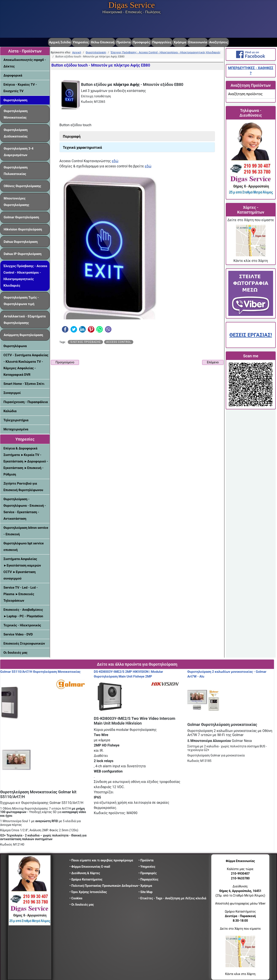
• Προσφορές (148, 873)
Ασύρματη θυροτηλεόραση (23, 335)
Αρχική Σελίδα (60, 42)
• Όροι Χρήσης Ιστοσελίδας (89, 892)
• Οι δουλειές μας (82, 905)
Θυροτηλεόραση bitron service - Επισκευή (26, 531)
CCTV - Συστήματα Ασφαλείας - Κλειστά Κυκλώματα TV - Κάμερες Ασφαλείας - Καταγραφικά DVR (26, 365)
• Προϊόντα (146, 860)
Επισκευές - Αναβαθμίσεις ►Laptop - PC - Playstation (23, 613)
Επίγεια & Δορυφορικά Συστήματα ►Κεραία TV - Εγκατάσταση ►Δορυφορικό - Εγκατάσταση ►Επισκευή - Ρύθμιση (26, 461)
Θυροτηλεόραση (15, 100)
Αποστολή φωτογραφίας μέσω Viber (240, 903)
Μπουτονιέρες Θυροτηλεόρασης (16, 202)
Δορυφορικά (13, 75)
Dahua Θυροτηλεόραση (21, 242)
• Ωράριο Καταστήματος (86, 879)
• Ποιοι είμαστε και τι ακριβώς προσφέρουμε (101, 860)
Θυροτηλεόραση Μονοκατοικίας (16, 114)
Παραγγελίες (162, 42)
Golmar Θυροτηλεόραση (21, 217)
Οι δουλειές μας (15, 653)
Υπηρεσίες (81, 42)
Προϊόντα (123, 42)
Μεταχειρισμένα (16, 429)
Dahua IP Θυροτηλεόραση (23, 254)
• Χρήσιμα (145, 886)
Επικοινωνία (198, 42)
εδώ (115, 161)
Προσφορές (141, 42)
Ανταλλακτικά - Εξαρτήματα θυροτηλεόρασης (25, 320)
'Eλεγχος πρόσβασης (85, 342)
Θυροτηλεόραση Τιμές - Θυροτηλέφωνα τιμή (21, 301)
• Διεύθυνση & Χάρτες (85, 873)
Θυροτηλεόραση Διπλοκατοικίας (16, 133)
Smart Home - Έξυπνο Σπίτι (24, 384)
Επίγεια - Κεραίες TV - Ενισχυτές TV (20, 88)
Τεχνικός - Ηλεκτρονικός (22, 625)
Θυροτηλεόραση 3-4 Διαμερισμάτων (19, 152)
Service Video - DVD (18, 634)
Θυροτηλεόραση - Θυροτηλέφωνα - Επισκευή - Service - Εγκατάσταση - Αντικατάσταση (25, 509)
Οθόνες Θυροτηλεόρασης (22, 186)
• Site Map (146, 892)
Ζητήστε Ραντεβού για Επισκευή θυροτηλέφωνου (23, 487)
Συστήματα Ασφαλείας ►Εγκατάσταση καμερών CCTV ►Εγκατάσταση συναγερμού (22, 569)
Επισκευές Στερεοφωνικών (24, 644)
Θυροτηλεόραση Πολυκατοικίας (16, 171)
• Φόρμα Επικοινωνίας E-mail (90, 867)
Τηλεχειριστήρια (16, 420)
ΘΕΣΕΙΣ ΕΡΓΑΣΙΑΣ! (251, 335)
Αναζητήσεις (218, 42)
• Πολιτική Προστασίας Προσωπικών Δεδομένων (104, 886)
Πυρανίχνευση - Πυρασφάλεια (26, 402)
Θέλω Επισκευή (103, 42)
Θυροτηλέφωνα (15, 346)
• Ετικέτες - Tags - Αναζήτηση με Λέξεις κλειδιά (172, 898)
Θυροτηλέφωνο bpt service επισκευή (24, 547)
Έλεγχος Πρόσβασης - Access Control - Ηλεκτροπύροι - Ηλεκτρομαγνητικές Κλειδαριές (25, 276)
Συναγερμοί (12, 393)
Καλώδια (10, 411)
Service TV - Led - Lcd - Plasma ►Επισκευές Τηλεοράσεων (21, 594)
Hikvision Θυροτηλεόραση (23, 229)
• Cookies (76, 898)
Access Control (119, 342)
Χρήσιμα (180, 42)
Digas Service (132, 5)
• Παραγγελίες (148, 879)
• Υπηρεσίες (147, 867)
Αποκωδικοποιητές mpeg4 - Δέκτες (25, 63)
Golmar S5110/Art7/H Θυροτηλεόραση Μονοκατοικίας (40, 672)
